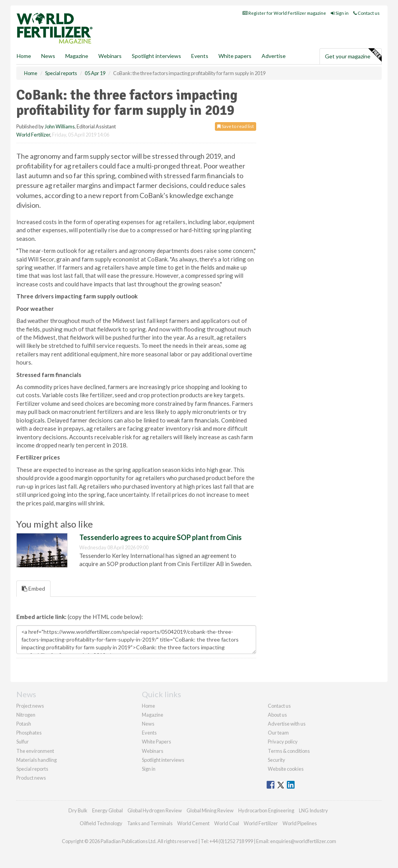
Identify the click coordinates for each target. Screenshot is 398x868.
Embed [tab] (33, 588)
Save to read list (236, 126)
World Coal (227, 823)
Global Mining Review (210, 810)
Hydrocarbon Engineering (266, 810)
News (148, 724)
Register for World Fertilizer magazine (284, 13)
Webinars (110, 56)
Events (200, 56)
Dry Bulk (78, 810)
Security (277, 760)
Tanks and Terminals (150, 823)
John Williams (60, 126)
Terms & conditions (289, 751)
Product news (31, 778)
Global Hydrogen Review (155, 810)
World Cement (193, 823)
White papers (235, 56)
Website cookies (286, 769)
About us (277, 715)
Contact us (367, 13)
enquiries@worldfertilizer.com (303, 841)
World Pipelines (300, 823)
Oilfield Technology (101, 823)
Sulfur (23, 742)
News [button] (48, 56)
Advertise (274, 56)
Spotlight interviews (156, 56)
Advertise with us (287, 724)
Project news (30, 706)
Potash (24, 724)
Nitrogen (26, 715)
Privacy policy (283, 742)
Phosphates (29, 733)
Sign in (340, 13)
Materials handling (37, 760)
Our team (278, 733)
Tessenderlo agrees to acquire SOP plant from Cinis (161, 537)
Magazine (77, 56)
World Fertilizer (33, 135)
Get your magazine (353, 55)
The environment (35, 751)
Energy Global (107, 810)
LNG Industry (313, 810)
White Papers (156, 742)
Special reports (32, 769)
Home (24, 56)
